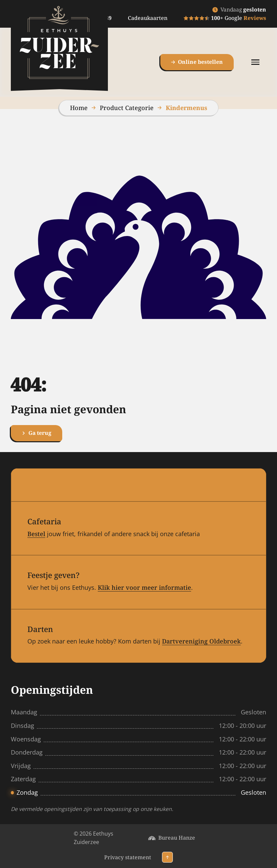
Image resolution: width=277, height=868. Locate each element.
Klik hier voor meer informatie (144, 587)
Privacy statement (128, 857)
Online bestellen (197, 62)
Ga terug (37, 433)
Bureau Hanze (177, 838)
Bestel (36, 534)
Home (79, 108)
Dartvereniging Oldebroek (201, 641)
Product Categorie (127, 108)
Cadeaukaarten (148, 18)
